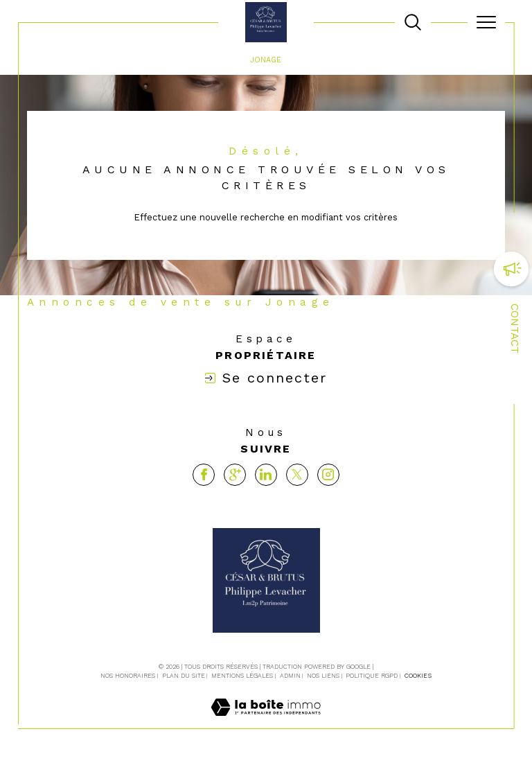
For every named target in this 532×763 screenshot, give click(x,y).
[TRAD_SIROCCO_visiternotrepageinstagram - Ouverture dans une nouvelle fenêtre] (328, 475)
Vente (225, 60)
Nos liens (323, 676)
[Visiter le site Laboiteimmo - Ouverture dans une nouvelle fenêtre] (266, 721)
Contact (515, 328)
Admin (290, 676)
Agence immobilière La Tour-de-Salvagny (114, 60)
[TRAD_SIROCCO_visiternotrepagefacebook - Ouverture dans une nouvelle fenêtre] (204, 475)
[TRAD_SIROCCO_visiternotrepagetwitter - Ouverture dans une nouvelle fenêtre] (297, 475)
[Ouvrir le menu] (486, 22)
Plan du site (184, 676)
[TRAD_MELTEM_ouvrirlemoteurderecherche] (413, 22)
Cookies (418, 676)
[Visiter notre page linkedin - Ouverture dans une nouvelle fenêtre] (266, 475)
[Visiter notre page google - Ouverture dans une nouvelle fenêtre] (235, 475)
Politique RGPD (372, 676)
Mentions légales (242, 676)
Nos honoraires (128, 676)
